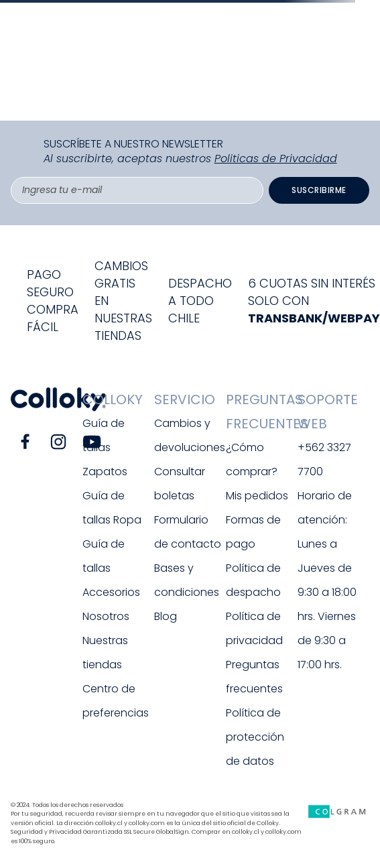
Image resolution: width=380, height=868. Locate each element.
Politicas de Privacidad (276, 159)
